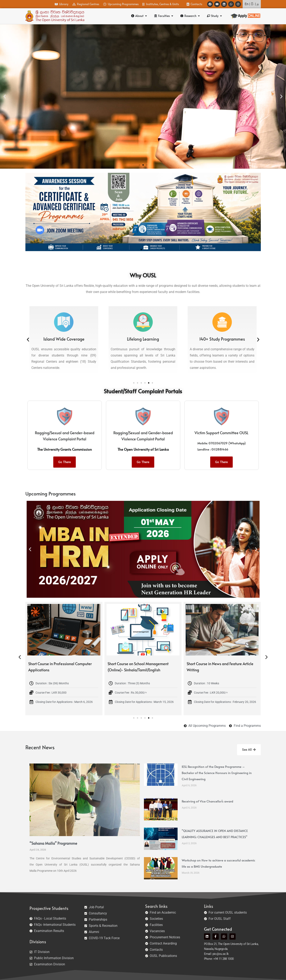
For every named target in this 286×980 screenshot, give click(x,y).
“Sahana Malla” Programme (53, 843)
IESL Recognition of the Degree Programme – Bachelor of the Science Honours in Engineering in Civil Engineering (217, 773)
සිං (253, 4)
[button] (5, 96)
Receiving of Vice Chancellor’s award (207, 801)
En (247, 4)
